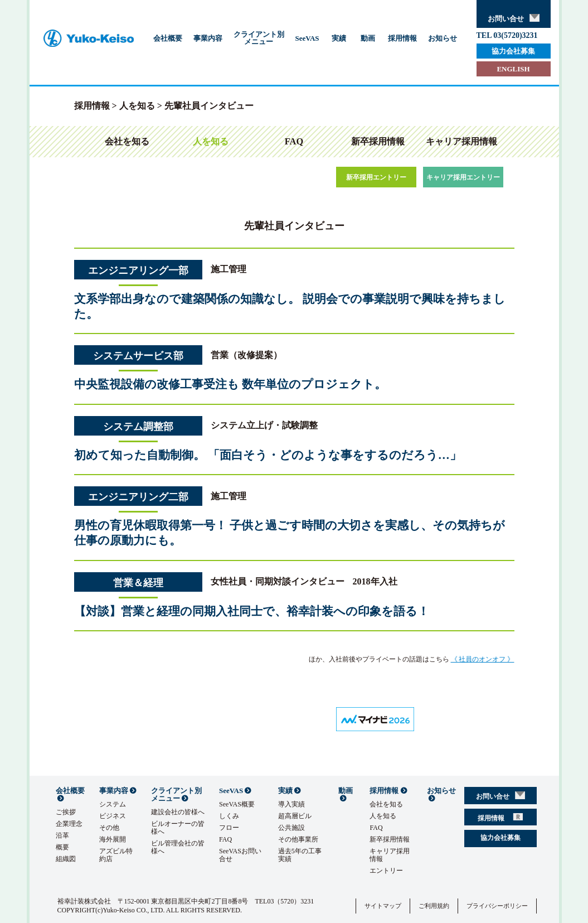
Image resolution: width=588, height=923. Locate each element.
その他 (109, 828)
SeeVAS (307, 38)
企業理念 (69, 824)
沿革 (62, 835)
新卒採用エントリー (376, 177)
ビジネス (113, 816)
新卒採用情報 (378, 141)
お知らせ (443, 38)
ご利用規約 (434, 906)
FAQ (294, 141)
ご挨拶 (66, 812)
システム (113, 804)
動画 (368, 38)
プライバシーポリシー (497, 906)
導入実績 (291, 804)
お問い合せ (514, 18)
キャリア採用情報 (461, 141)
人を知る (137, 106)
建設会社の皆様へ (178, 812)
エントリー (386, 871)
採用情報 (402, 38)
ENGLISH (513, 69)
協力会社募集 (513, 51)
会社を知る (127, 141)
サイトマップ (383, 906)
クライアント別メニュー (259, 38)
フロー (229, 828)
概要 (62, 847)
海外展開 (113, 839)
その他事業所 (298, 839)
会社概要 (168, 38)
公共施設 (291, 828)
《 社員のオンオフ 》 (483, 659)
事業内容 (208, 38)
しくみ (229, 816)
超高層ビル (295, 816)
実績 (339, 38)
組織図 (66, 859)
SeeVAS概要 (237, 804)
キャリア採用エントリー (463, 177)
